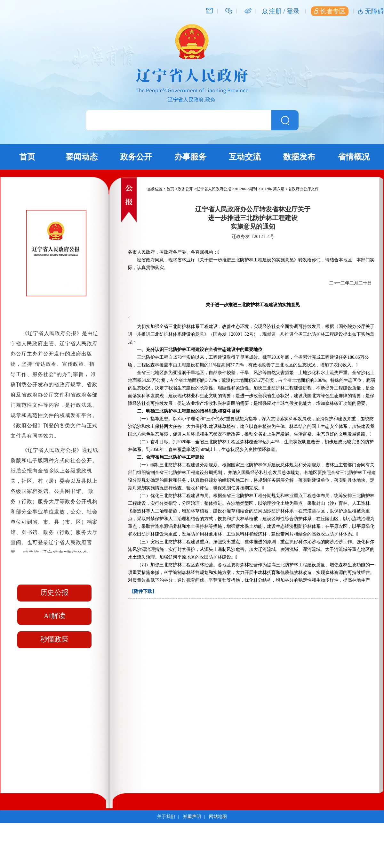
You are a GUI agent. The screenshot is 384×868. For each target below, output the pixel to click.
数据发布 (299, 157)
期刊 (253, 189)
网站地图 (218, 817)
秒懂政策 (54, 639)
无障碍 (374, 11)
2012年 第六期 (272, 189)
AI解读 (54, 616)
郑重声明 (192, 817)
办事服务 (190, 157)
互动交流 (245, 157)
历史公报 (54, 592)
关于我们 (166, 817)
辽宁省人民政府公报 (214, 189)
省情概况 (354, 157)
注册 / (278, 11)
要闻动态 (82, 157)
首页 (27, 157)
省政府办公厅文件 (303, 189)
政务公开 (136, 157)
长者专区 (330, 11)
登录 (293, 11)
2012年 (240, 189)
